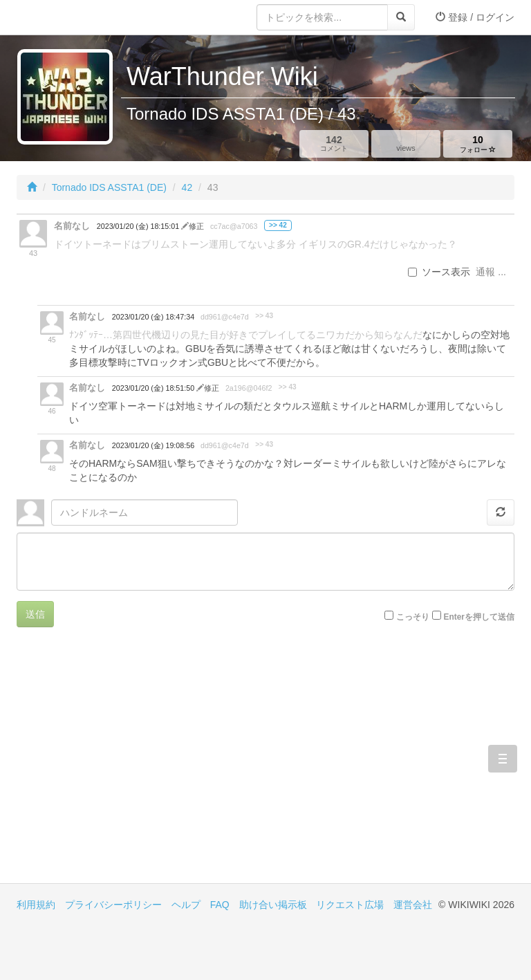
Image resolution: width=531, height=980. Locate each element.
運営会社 (413, 905)
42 (187, 187)
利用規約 (36, 905)
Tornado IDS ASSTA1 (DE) (109, 187)
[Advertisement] (141, 766)
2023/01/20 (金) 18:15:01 (139, 226)
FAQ (220, 905)
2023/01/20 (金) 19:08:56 (153, 445)
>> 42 (278, 225)
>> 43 (264, 316)
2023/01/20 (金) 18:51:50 (154, 388)
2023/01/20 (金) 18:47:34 (153, 317)
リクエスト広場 (350, 905)
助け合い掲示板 (273, 905)
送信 (35, 614)
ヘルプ (186, 905)
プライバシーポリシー (113, 905)
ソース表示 (439, 272)
